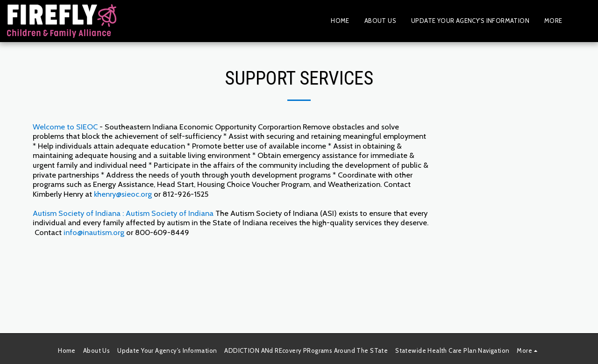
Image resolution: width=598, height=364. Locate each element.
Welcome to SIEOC (65, 127)
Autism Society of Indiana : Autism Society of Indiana (123, 213)
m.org (115, 232)
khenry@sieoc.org (123, 194)
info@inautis (84, 232)
